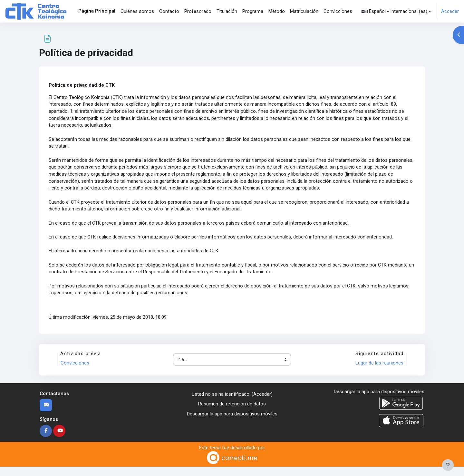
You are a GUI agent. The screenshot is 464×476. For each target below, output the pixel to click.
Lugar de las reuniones (379, 372)
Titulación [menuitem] (227, 11)
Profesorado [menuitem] (198, 11)
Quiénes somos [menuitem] (137, 11)
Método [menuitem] (277, 11)
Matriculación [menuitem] (304, 11)
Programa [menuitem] (253, 11)
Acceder (450, 11)
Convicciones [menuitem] (338, 11)
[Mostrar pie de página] (448, 465)
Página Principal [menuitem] (97, 11)
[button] (396, 11)
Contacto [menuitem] (169, 11)
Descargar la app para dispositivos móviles (232, 423)
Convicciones (76, 372)
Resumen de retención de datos (232, 413)
